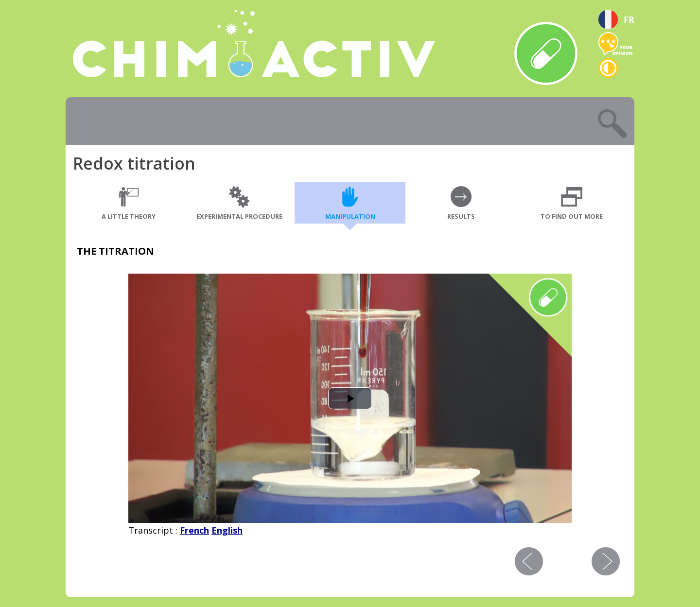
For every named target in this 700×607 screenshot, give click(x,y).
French (194, 530)
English (227, 530)
